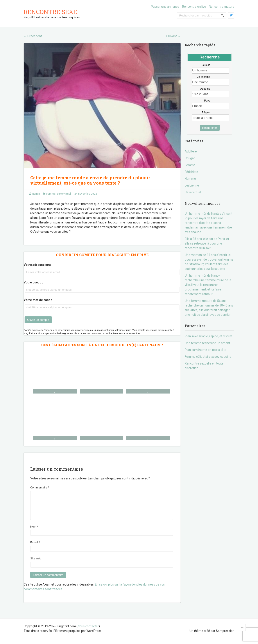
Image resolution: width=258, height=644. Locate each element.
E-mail (35, 548)
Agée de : (206, 89)
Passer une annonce (165, 7)
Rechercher (210, 128)
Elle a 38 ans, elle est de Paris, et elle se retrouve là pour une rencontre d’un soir (207, 243)
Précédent (33, 36)
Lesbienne (192, 185)
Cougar (190, 158)
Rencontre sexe (50, 12)
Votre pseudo (34, 282)
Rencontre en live (194, 7)
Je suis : (207, 65)
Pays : (208, 101)
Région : (207, 112)
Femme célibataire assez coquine (208, 357)
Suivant (173, 36)
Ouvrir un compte (38, 320)
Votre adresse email (39, 265)
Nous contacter (88, 631)
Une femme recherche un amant (207, 343)
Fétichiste (191, 172)
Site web (36, 564)
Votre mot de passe (38, 300)
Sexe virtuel (64, 194)
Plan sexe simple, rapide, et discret (209, 336)
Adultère (191, 151)
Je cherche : (204, 77)
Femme (51, 194)
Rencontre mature (222, 7)
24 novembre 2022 (86, 194)
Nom (34, 532)
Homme (190, 179)
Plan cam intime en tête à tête (206, 350)
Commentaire (40, 487)
